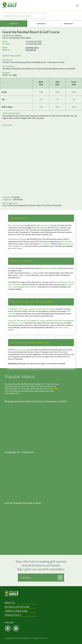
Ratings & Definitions (17, 607)
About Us (10, 603)
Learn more (41, 24)
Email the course (32, 47)
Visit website (31, 50)
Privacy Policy (13, 615)
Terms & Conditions (16, 611)
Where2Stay (68, 24)
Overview (14, 24)
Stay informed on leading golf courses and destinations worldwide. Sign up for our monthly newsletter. (41, 565)
